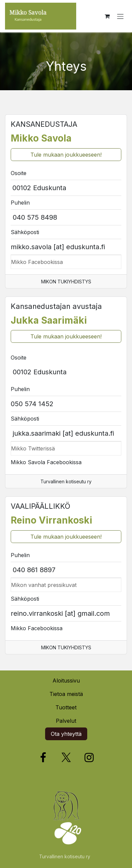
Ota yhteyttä (66, 734)
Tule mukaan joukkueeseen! (66, 155)
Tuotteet (66, 707)
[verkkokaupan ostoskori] (107, 16)
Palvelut (66, 721)
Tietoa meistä (66, 694)
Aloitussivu (66, 681)
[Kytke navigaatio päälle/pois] (120, 16)
